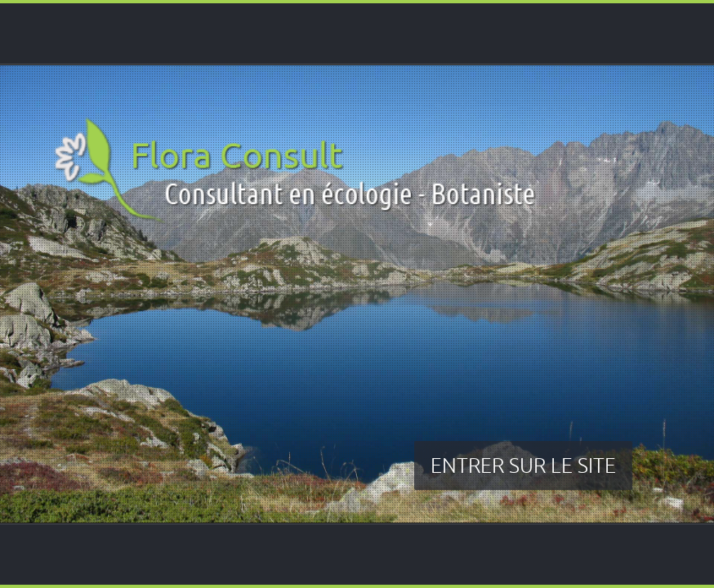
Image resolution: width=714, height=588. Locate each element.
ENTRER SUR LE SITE (523, 465)
